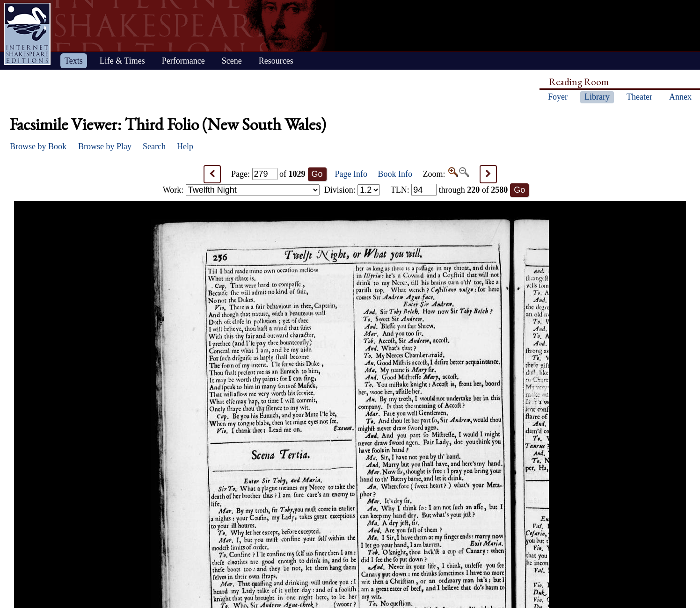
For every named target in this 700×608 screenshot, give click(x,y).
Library (597, 97)
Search (154, 146)
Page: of (268, 174)
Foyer (558, 97)
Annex (680, 97)
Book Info (395, 174)
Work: (241, 190)
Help (185, 146)
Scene (232, 61)
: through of (449, 190)
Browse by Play (105, 146)
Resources (276, 61)
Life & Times (122, 61)
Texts (74, 61)
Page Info (351, 174)
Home (27, 34)
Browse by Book (38, 146)
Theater (639, 97)
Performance (183, 61)
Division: (352, 190)
